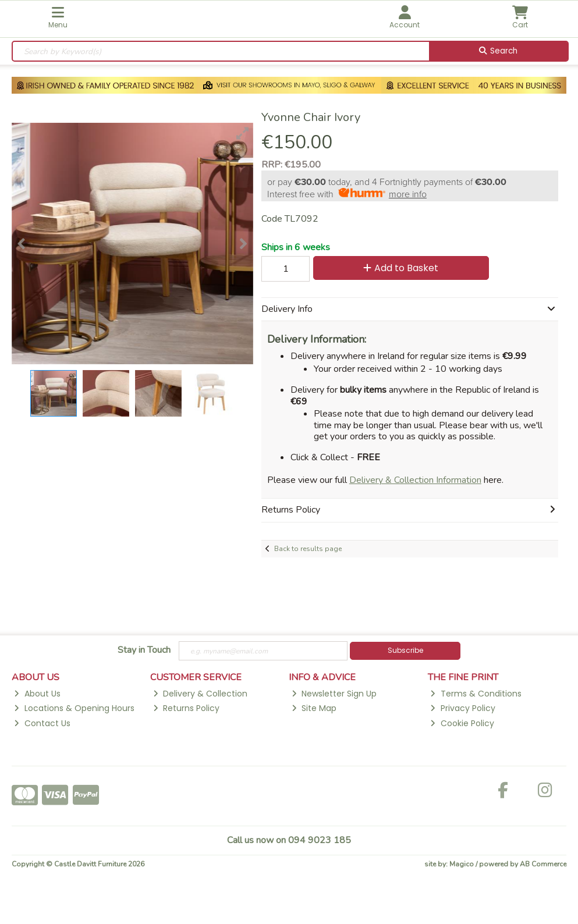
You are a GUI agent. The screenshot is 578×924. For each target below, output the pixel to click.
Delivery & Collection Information (415, 480)
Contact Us (42, 723)
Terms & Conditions (476, 694)
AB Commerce (543, 864)
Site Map (314, 708)
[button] (243, 133)
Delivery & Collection (200, 694)
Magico (462, 864)
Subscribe (405, 650)
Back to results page (308, 549)
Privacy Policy (462, 708)
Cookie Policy (462, 723)
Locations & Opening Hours (74, 708)
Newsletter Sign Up (334, 694)
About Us (37, 694)
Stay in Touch (144, 651)
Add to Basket (401, 268)
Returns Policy (186, 708)
